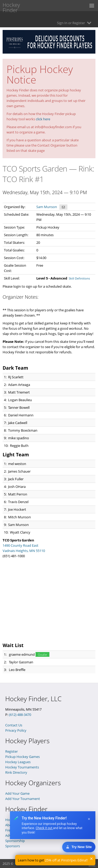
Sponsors (13, 846)
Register (11, 751)
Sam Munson (47, 207)
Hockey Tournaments (22, 767)
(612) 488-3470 (20, 715)
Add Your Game (17, 793)
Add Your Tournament (23, 799)
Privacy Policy (16, 730)
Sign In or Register (75, 23)
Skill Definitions (79, 278)
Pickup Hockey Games (22, 757)
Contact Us (14, 725)
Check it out (44, 828)
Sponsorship (15, 841)
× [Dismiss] (89, 819)
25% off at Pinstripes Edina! (66, 860)
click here (43, 119)
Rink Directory (16, 772)
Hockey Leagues (18, 762)
